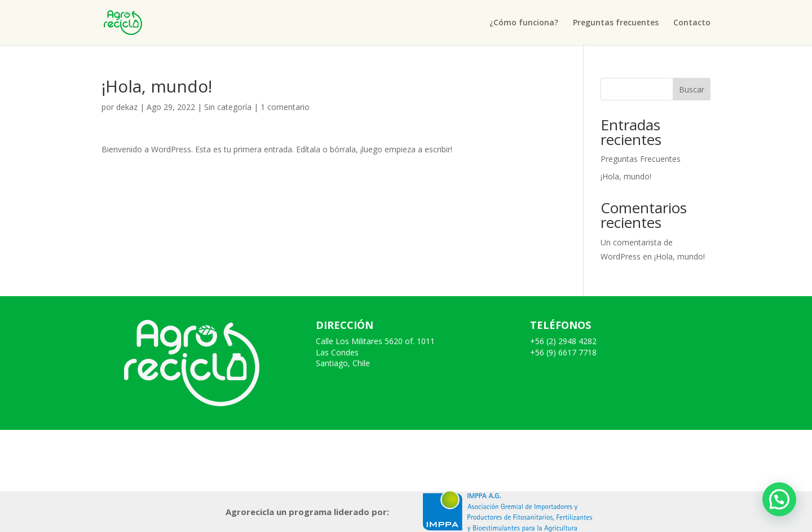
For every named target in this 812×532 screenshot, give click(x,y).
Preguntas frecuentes (616, 23)
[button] (779, 499)
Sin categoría (228, 107)
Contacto (692, 23)
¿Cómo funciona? (524, 23)
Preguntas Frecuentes (641, 159)
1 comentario (285, 107)
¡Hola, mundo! (626, 176)
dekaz (127, 107)
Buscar (692, 89)
